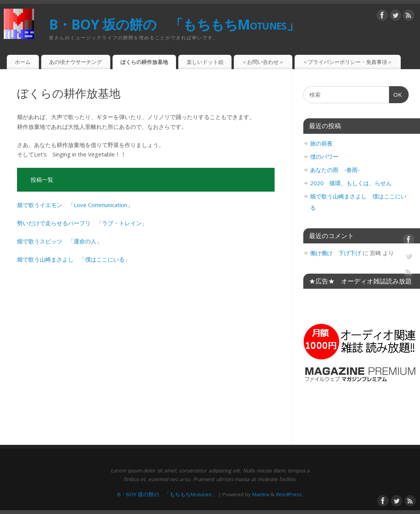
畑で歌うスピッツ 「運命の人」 (59, 241)
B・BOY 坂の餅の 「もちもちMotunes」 (174, 24)
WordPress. (289, 494)
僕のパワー (324, 156)
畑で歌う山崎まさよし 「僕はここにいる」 (74, 259)
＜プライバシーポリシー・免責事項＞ (347, 62)
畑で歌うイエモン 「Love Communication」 (75, 205)
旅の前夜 (321, 143)
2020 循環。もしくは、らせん (351, 183)
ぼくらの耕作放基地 (144, 62)
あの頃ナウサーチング (76, 62)
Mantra (261, 494)
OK (396, 96)
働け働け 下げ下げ (336, 253)
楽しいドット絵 (205, 62)
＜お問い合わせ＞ (263, 62)
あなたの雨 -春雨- (335, 170)
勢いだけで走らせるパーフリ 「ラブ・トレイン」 (82, 223)
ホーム (23, 62)
